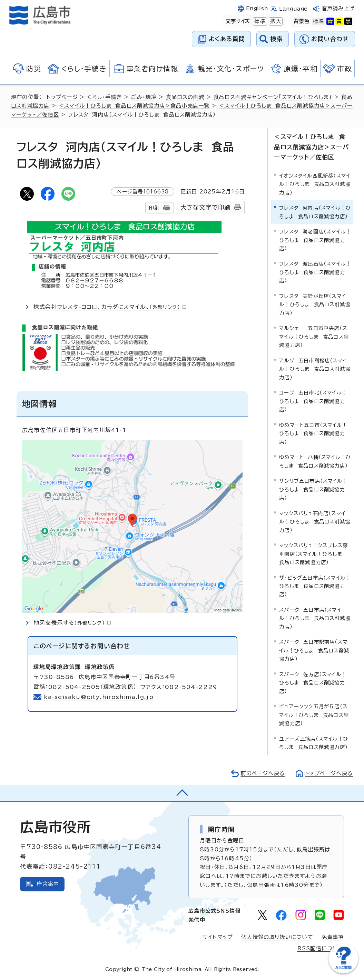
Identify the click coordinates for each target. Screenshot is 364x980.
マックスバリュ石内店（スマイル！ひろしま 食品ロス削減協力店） (315, 521)
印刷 (154, 208)
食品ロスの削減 (185, 97)
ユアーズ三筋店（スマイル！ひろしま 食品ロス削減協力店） (314, 743)
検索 (277, 39)
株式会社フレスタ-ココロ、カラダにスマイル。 (110, 307)
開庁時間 (221, 829)
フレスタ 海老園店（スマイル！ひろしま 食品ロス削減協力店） (315, 240)
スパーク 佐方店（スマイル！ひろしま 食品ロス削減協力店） (313, 682)
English (257, 8)
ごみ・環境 (144, 97)
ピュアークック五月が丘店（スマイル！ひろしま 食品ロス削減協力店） (314, 715)
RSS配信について (321, 948)
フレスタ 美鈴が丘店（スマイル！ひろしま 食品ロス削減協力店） (315, 304)
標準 (259, 21)
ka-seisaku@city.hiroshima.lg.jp (99, 697)
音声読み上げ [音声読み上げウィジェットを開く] (338, 8)
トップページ (62, 97)
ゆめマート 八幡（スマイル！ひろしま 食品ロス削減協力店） (315, 461)
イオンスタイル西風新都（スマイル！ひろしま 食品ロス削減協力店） (315, 184)
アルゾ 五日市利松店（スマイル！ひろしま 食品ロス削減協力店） (315, 369)
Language (293, 9)
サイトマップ (218, 937)
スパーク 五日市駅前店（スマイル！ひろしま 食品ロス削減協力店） (314, 650)
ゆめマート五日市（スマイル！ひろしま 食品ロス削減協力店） (313, 433)
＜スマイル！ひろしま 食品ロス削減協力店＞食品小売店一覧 (134, 106)
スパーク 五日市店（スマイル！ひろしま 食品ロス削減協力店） (315, 618)
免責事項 (333, 937)
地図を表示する (72, 623)
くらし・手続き (104, 97)
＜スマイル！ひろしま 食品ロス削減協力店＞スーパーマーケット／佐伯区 (311, 147)
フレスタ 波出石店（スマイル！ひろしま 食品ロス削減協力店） (315, 272)
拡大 (275, 21)
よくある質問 (227, 39)
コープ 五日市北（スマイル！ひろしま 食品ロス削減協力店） (313, 401)
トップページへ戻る (329, 773)
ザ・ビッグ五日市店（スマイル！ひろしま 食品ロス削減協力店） (315, 586)
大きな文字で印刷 (206, 207)
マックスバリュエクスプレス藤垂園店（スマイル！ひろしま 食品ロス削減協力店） (313, 554)
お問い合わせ (330, 39)
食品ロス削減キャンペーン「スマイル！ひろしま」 (273, 97)
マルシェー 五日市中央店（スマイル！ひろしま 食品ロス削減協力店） (314, 337)
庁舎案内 (48, 884)
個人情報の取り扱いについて (277, 937)
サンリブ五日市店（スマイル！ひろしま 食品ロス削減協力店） (313, 489)
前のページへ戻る (262, 773)
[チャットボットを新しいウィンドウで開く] (343, 972)
